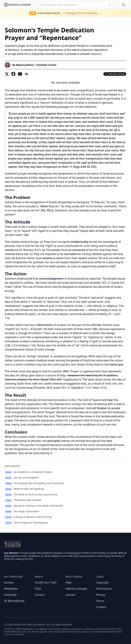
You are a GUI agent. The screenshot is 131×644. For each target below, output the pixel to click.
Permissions (104, 589)
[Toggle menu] (123, 5)
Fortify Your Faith (46, 582)
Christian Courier (46, 65)
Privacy (101, 595)
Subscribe (10, 595)
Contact (40, 595)
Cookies (101, 607)
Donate (9, 582)
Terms (100, 601)
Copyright (103, 582)
